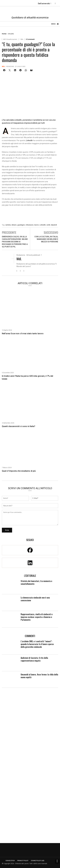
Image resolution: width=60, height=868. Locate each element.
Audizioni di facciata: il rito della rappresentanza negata (34, 659)
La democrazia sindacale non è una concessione (35, 599)
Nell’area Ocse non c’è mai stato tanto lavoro (23, 334)
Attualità (11, 34)
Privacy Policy (23, 861)
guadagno (21, 225)
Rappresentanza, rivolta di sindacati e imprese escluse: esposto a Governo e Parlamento (37, 617)
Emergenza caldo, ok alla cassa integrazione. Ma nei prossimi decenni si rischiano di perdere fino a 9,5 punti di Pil (15, 242)
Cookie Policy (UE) (38, 861)
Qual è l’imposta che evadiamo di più (19, 471)
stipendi (54, 225)
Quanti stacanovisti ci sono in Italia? (19, 426)
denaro (14, 225)
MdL (3, 67)
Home (4, 34)
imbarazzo (30, 225)
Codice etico (10, 861)
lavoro (37, 225)
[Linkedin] (30, 563)
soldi (48, 225)
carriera (8, 225)
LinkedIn (29, 140)
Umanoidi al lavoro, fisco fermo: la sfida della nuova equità (39, 676)
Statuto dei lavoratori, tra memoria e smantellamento (36, 582)
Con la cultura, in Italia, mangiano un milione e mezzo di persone (46, 239)
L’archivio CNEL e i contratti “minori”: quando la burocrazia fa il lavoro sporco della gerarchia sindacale (37, 644)
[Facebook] (30, 550)
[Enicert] (30, 216)
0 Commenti (30, 39)
